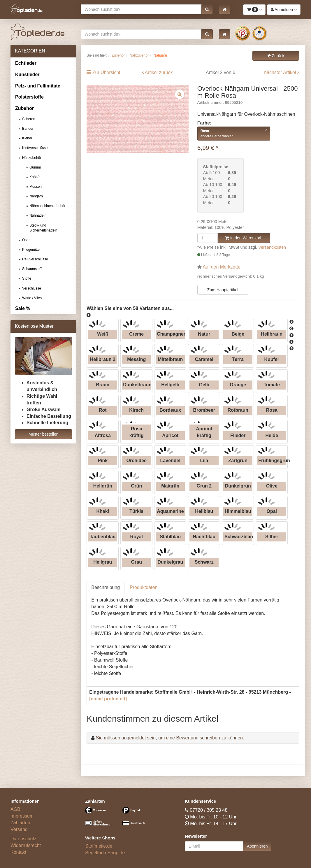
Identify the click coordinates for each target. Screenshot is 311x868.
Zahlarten (20, 823)
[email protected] (108, 699)
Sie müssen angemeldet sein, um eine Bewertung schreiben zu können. (170, 738)
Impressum (22, 816)
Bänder (28, 129)
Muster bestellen (44, 434)
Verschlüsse (32, 288)
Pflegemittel (31, 250)
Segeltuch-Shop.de (105, 853)
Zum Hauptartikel (223, 290)
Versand (19, 829)
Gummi (35, 167)
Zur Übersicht (106, 72)
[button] (207, 9)
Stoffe (27, 278)
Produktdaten (144, 587)
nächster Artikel (281, 72)
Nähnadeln (38, 215)
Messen (36, 187)
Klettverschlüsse (35, 148)
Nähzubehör (32, 158)
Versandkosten (272, 247)
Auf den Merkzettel (222, 267)
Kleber (27, 138)
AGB (15, 809)
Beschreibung (106, 587)
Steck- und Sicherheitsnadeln (43, 228)
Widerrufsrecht (26, 845)
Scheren (29, 119)
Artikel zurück (159, 72)
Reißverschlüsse (35, 259)
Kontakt (18, 852)
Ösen (26, 240)
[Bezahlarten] (118, 819)
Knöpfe (35, 177)
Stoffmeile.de (99, 846)
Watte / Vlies (32, 298)
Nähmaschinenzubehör (47, 206)
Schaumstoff (32, 269)
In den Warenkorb (244, 238)
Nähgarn (36, 196)
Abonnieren (257, 846)
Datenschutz (23, 839)
